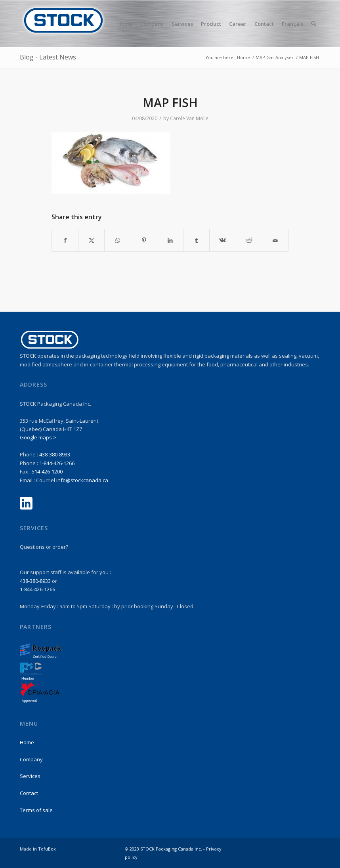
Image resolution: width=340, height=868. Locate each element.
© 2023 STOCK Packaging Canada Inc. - (165, 849)
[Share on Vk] (223, 240)
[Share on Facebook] (65, 240)
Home (27, 742)
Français (292, 24)
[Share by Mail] (275, 240)
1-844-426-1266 (57, 463)
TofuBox (47, 849)
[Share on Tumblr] (196, 240)
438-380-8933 (55, 454)
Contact (29, 793)
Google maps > (38, 437)
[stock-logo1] (63, 24)
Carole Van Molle (189, 118)
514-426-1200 (47, 471)
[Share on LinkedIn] (170, 240)
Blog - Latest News (48, 57)
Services (30, 776)
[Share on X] (91, 240)
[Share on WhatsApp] (117, 240)
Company (31, 759)
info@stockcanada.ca (82, 480)
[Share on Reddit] (249, 240)
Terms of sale (36, 810)
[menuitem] (125, 24)
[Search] (314, 24)
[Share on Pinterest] (144, 240)
